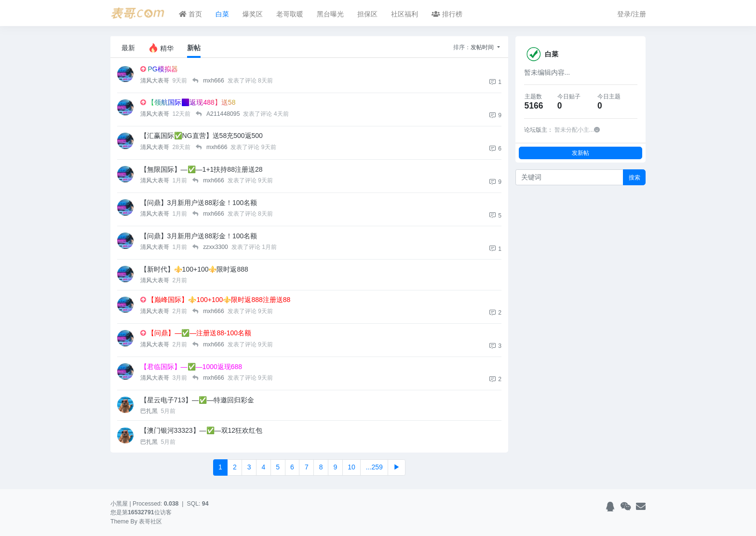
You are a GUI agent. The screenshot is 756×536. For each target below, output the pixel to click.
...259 (374, 467)
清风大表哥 (155, 81)
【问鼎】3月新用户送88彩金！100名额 (199, 203)
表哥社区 (150, 522)
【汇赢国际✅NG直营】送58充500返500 (202, 136)
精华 (161, 48)
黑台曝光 (330, 14)
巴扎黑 (150, 411)
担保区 (367, 14)
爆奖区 (253, 14)
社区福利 (405, 14)
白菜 (222, 14)
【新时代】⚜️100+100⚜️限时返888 (194, 269)
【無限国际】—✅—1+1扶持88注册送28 (202, 169)
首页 (190, 14)
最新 (128, 48)
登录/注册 (632, 14)
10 (351, 467)
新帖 (194, 48)
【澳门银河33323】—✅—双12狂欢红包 (202, 430)
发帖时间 (483, 47)
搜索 (634, 177)
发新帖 (580, 153)
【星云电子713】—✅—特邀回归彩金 (197, 400)
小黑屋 (119, 504)
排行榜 (447, 14)
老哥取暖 (290, 14)
